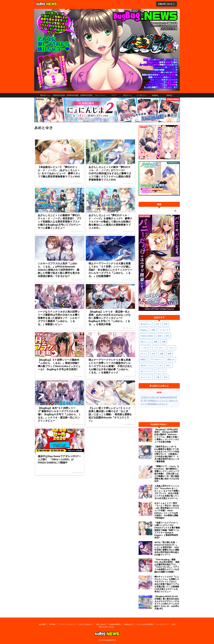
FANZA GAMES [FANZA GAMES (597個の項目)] (147, 336)
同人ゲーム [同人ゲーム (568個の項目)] (145, 342)
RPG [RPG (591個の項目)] (168, 336)
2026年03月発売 (86, 95)
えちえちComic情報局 (145, 624)
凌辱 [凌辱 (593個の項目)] (159, 336)
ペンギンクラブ (162, 624)
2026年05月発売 (59, 95)
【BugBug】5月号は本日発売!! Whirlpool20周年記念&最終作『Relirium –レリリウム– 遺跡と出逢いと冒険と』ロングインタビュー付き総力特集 (167, 436)
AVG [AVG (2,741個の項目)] (157, 324)
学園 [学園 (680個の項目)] (153, 330)
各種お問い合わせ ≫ (167, 4)
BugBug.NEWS (115, 624)
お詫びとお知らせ (86, 624)
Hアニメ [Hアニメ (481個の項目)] (144, 354)
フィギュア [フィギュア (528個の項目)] (145, 348)
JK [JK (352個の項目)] (160, 365)
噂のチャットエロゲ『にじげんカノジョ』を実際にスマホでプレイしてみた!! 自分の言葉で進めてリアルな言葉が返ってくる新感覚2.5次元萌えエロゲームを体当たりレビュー (167, 584)
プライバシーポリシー (67, 624)
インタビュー (141, 95)
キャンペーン (100, 95)
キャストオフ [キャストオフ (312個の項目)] (146, 377)
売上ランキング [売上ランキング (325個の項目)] (147, 371)
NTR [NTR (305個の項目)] (166, 377)
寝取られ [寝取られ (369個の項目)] (171, 360)
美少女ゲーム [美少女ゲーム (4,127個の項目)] (146, 324)
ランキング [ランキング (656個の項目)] (164, 330)
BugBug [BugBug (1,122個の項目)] (144, 330)
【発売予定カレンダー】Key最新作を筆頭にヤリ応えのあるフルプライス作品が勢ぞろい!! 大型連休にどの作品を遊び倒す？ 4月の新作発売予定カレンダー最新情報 (167, 454)
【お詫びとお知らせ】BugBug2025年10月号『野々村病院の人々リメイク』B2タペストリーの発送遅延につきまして (159, 401)
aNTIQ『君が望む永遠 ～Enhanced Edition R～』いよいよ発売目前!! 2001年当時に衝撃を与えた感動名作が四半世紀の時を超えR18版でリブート (167, 548)
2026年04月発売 (73, 95)
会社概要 (42, 624)
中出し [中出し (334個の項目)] (168, 365)
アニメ (114, 95)
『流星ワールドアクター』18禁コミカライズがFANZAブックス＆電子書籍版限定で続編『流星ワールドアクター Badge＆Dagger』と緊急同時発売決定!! (167, 530)
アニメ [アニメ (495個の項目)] (172, 348)
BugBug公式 (129, 624)
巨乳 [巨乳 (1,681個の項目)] (166, 324)
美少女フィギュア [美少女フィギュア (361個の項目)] (148, 365)
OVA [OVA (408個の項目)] (153, 354)
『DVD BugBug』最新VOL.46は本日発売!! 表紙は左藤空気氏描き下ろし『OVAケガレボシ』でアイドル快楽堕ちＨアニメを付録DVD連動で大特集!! (167, 566)
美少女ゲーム (45, 95)
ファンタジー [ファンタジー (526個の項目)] (159, 348)
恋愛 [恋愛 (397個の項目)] (162, 354)
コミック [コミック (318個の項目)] (161, 371)
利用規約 (52, 624)
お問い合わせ (101, 624)
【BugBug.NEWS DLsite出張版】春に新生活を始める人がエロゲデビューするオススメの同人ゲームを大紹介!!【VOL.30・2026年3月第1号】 (167, 602)
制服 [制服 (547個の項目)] (164, 342)
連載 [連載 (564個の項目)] (156, 342)
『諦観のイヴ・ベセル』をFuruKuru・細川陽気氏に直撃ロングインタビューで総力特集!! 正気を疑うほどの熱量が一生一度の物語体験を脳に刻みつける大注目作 (167, 474)
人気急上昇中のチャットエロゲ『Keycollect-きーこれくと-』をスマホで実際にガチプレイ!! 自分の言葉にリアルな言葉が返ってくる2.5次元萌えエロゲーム (167, 492)
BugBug (155, 95)
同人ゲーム (128, 95)
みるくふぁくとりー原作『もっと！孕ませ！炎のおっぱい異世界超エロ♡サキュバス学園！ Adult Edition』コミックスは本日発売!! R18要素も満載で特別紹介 (167, 510)
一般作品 (169, 95)
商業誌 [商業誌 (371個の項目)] (143, 360)
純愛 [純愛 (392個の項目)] (169, 354)
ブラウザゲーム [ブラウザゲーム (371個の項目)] (157, 360)
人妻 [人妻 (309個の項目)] (157, 377)
